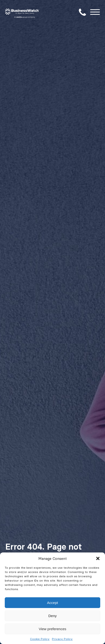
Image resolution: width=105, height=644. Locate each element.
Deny (52, 616)
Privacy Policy (62, 639)
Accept (53, 603)
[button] (98, 558)
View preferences (53, 629)
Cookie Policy (40, 639)
